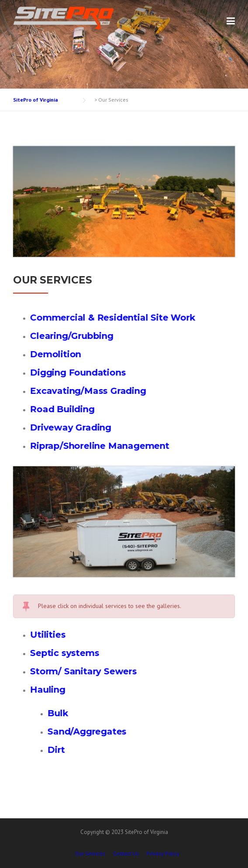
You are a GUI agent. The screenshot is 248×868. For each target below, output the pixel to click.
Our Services (90, 854)
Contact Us (126, 854)
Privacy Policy (163, 854)
